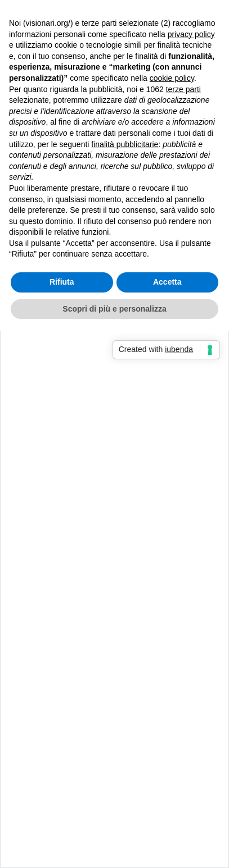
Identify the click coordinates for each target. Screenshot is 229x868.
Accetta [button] (167, 282)
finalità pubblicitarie (125, 144)
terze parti (183, 89)
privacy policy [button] (191, 34)
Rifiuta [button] (62, 282)
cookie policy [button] (172, 78)
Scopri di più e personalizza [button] (114, 309)
